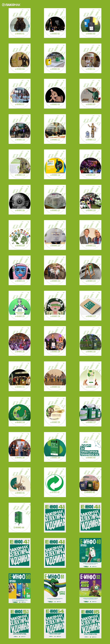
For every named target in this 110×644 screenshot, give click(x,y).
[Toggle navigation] (105, 4)
